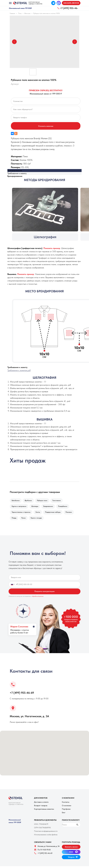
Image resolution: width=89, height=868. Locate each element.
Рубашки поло (43, 501)
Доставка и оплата (41, 804)
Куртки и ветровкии (19, 507)
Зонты (38, 513)
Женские (27, 13)
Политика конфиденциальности (46, 833)
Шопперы (36, 507)
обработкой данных (38, 598)
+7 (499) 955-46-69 (22, 695)
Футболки (29, 501)
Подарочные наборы (54, 513)
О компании (66, 807)
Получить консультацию (44, 593)
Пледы (14, 520)
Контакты (66, 804)
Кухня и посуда (37, 520)
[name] (44, 579)
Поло (20, 13)
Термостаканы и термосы (21, 513)
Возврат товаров (41, 807)
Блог (64, 814)
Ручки (24, 520)
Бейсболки (16, 501)
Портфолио (66, 811)
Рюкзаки (70, 513)
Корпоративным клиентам (44, 811)
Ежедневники (49, 507)
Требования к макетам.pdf (19, 370)
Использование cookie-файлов (46, 836)
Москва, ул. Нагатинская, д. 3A (29, 718)
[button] (71, 3)
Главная (12, 13)
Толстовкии (58, 501)
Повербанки (64, 507)
